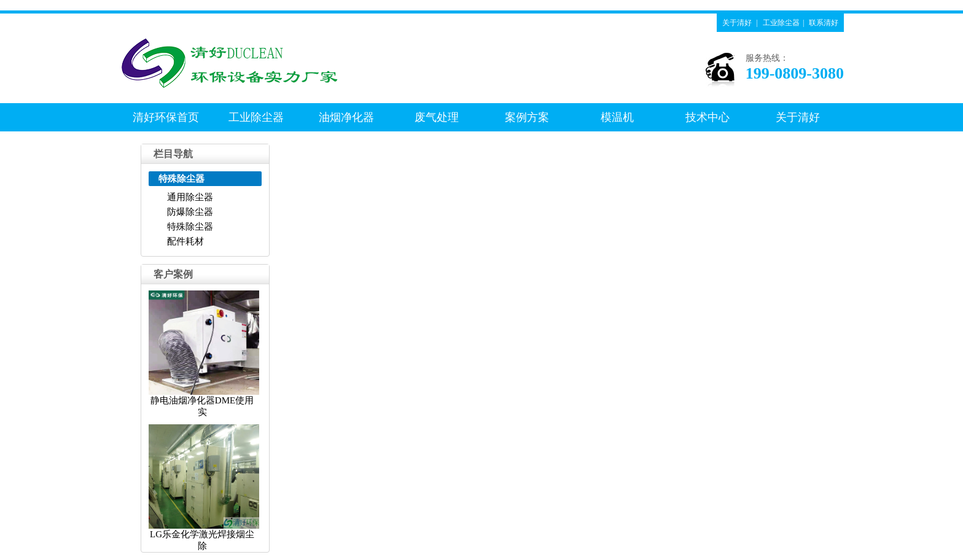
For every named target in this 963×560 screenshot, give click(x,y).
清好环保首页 (166, 117)
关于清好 (737, 23)
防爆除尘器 (190, 212)
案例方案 (527, 117)
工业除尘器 (781, 23)
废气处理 (437, 117)
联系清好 (824, 23)
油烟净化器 (346, 117)
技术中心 (708, 117)
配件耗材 (185, 241)
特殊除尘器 (190, 227)
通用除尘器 (190, 197)
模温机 (617, 117)
